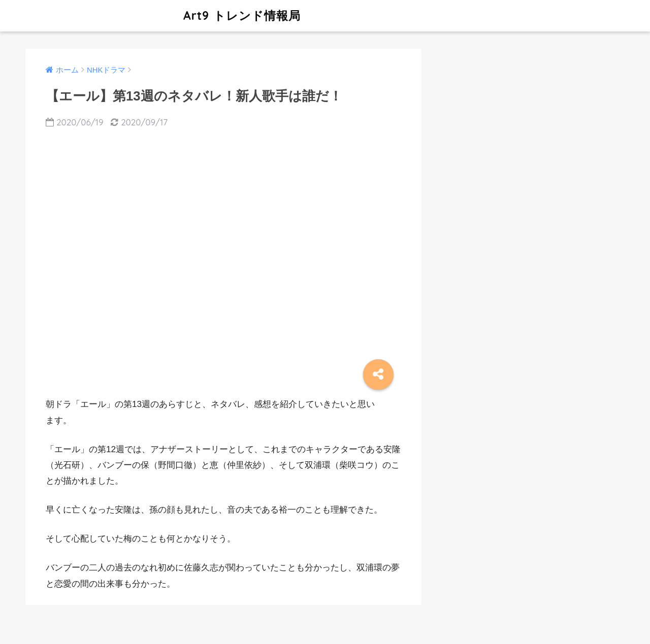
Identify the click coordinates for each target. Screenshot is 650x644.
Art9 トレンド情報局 (164, 15)
